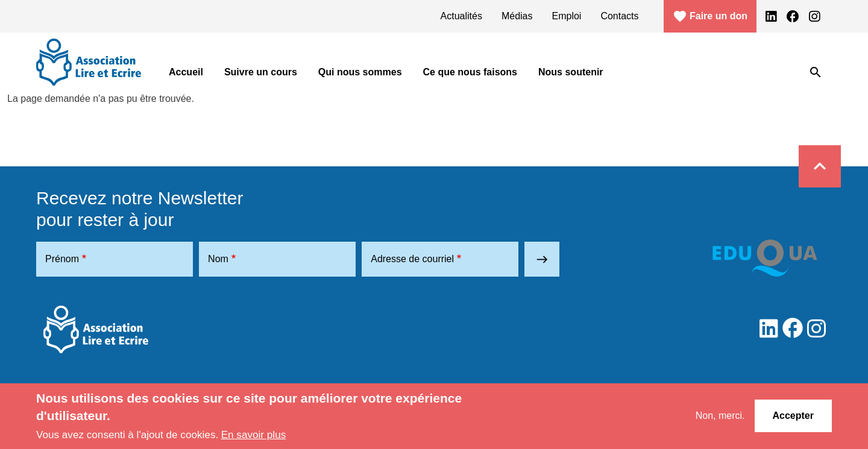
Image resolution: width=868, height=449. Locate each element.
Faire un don (710, 16)
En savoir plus (254, 435)
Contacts (619, 16)
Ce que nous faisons (470, 72)
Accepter (793, 416)
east (542, 259)
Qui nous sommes (360, 72)
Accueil (186, 72)
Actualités (461, 16)
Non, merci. (720, 416)
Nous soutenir (571, 72)
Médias (517, 16)
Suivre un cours (261, 72)
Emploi (567, 16)
